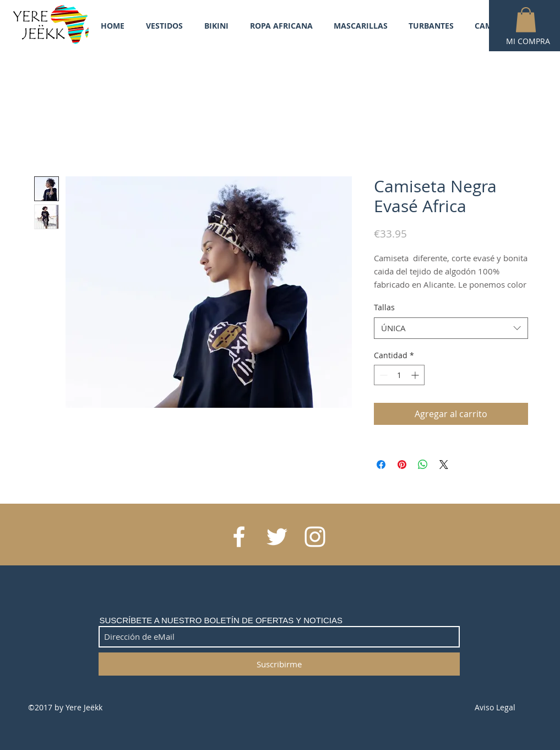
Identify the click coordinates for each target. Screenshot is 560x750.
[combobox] (451, 328)
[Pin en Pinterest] (402, 465)
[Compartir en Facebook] (381, 465)
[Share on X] (444, 465)
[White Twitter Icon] (277, 537)
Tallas (384, 307)
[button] (526, 20)
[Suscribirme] (279, 664)
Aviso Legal (495, 707)
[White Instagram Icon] (315, 537)
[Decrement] (382, 375)
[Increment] (416, 375)
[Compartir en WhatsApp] (423, 465)
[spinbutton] (399, 375)
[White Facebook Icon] (239, 537)
